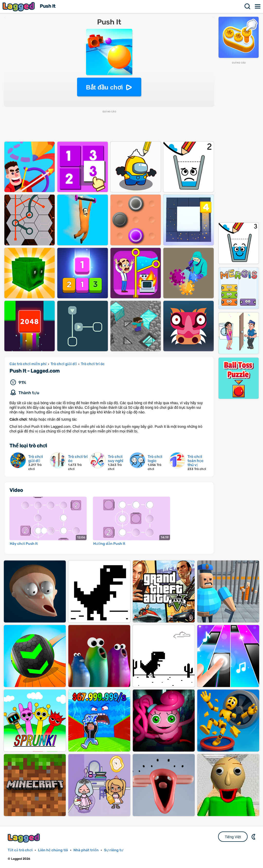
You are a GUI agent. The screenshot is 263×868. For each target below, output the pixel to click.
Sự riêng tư (114, 850)
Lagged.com (24, 838)
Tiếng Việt (233, 837)
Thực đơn (258, 6)
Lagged (19, 7)
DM (254, 837)
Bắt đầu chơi (105, 87)
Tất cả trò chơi (20, 850)
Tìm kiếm (248, 6)
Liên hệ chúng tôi (53, 850)
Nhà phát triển (86, 850)
